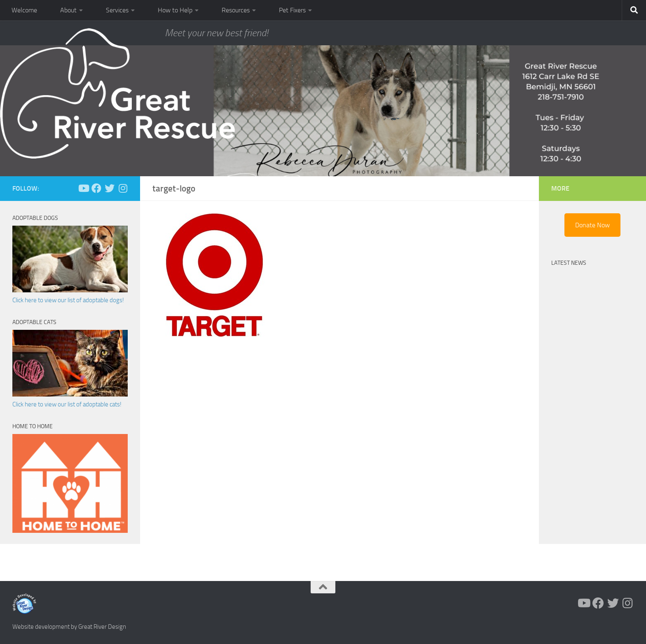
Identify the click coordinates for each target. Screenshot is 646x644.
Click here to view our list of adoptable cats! (67, 404)
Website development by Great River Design (69, 627)
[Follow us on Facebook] (96, 188)
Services (117, 10)
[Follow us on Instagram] (123, 188)
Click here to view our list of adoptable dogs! (68, 300)
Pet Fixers (292, 10)
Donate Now (592, 225)
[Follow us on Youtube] (83, 188)
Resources (236, 10)
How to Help (175, 10)
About (68, 10)
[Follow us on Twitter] (110, 188)
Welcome (24, 10)
